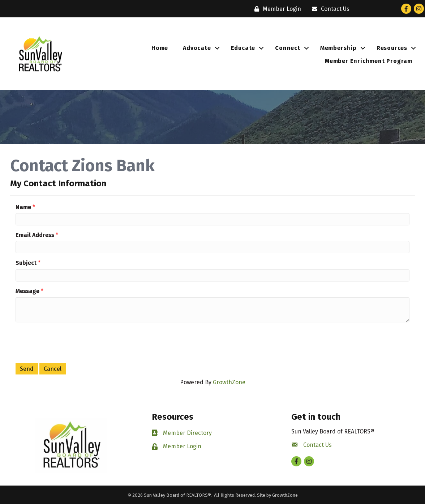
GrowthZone (229, 382)
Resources (392, 48)
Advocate (197, 48)
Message (27, 291)
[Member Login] (276, 9)
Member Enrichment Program (369, 61)
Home (160, 48)
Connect (288, 48)
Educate (243, 48)
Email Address (35, 235)
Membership (338, 48)
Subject (26, 263)
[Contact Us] (329, 9)
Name (23, 207)
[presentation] (70, 342)
